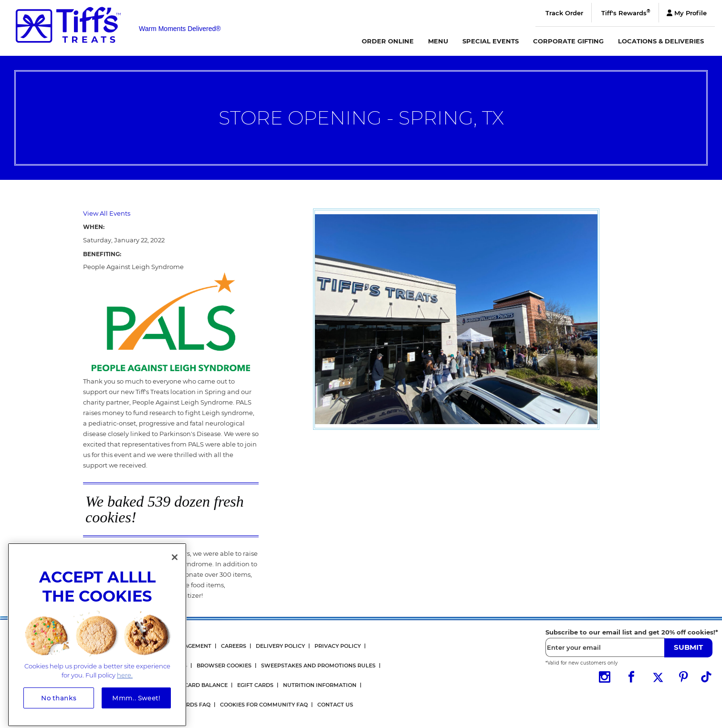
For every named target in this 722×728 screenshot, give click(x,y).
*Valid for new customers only (581, 663)
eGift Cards (255, 685)
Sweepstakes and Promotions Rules (318, 666)
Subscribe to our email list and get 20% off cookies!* (632, 632)
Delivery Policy (280, 646)
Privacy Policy (338, 646)
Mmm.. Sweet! (136, 702)
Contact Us (335, 705)
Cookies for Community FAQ (264, 705)
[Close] (175, 562)
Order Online (388, 41)
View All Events (107, 213)
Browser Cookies (224, 666)
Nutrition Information (320, 685)
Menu (438, 41)
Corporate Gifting (568, 41)
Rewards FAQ (190, 705)
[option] (456, 319)
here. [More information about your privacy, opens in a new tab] (125, 680)
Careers (234, 646)
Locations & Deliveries (661, 41)
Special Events (491, 41)
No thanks (58, 702)
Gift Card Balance (199, 685)
